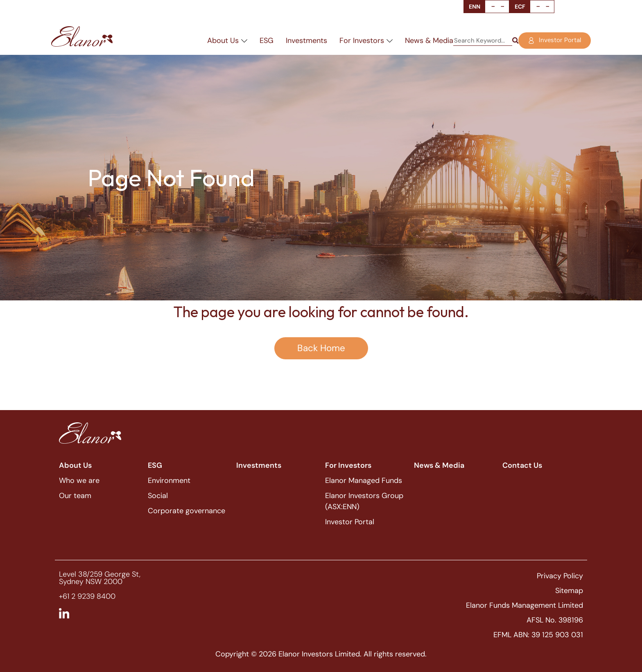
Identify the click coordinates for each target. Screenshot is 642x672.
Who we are (79, 480)
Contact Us (522, 465)
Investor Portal (350, 522)
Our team (75, 496)
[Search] (515, 41)
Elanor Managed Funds (364, 480)
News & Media (429, 41)
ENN (475, 7)
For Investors (366, 41)
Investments (306, 41)
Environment (169, 480)
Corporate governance (186, 511)
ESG (267, 41)
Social (158, 496)
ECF (520, 7)
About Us (227, 41)
